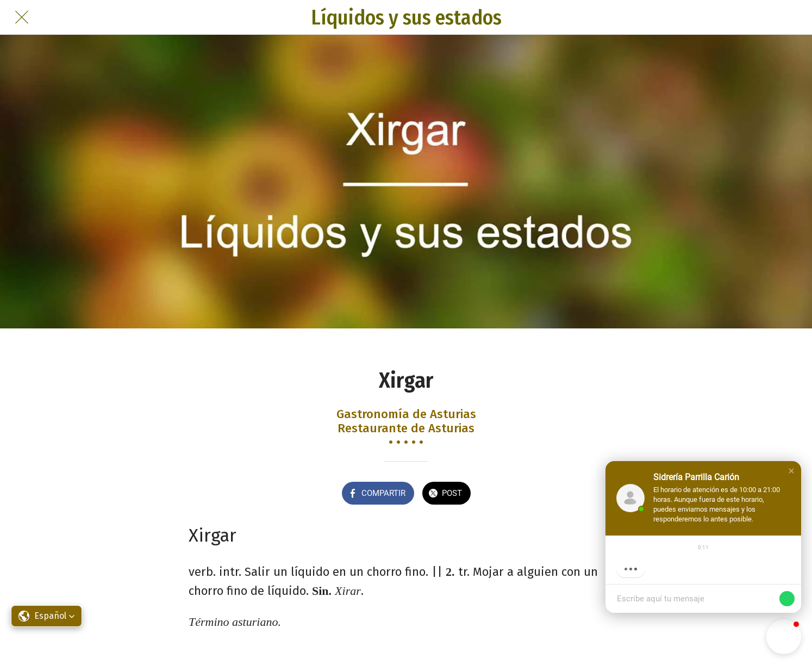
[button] (791, 471)
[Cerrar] (22, 17)
